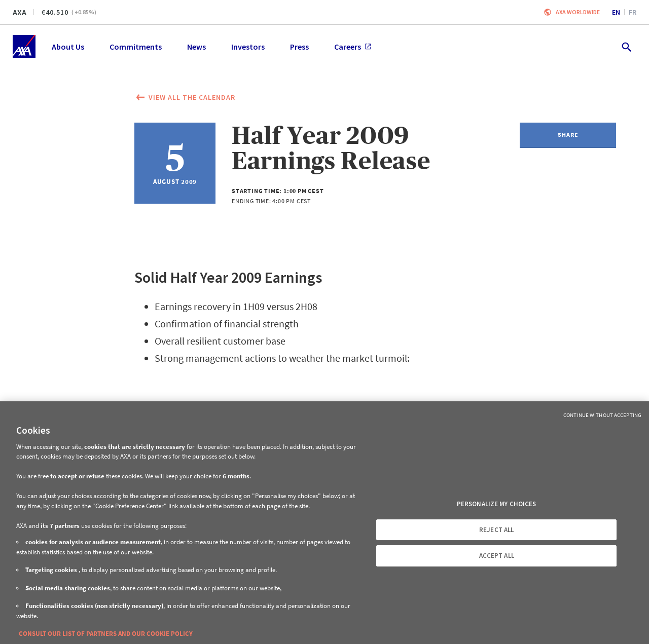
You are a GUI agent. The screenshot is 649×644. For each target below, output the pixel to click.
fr (633, 12)
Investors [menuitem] (248, 47)
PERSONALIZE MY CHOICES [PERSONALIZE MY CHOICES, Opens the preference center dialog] (497, 504)
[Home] (24, 46)
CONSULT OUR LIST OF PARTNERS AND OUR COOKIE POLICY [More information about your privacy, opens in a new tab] (106, 634)
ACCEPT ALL (497, 556)
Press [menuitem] (299, 47)
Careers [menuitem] (353, 47)
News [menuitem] (196, 47)
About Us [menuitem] (68, 47)
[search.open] (626, 46)
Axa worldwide (578, 12)
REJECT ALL (496, 530)
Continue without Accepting (602, 415)
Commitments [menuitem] (136, 47)
